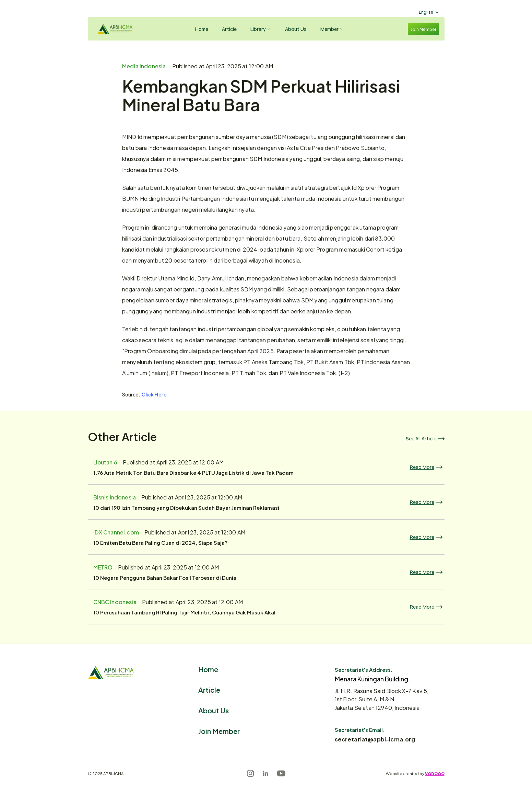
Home (208, 669)
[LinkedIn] (265, 773)
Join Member (219, 731)
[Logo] (114, 29)
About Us (214, 710)
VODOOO (435, 773)
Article (209, 689)
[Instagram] (250, 773)
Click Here (154, 395)
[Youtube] (281, 773)
